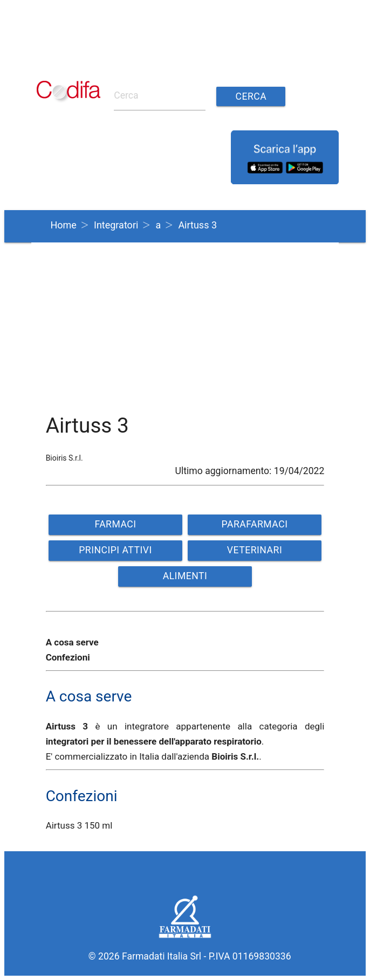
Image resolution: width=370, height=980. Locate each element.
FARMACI (115, 524)
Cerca (251, 96)
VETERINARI (255, 550)
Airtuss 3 (197, 225)
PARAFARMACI (255, 524)
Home (63, 225)
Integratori (116, 225)
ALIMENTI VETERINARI (185, 579)
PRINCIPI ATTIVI (115, 550)
